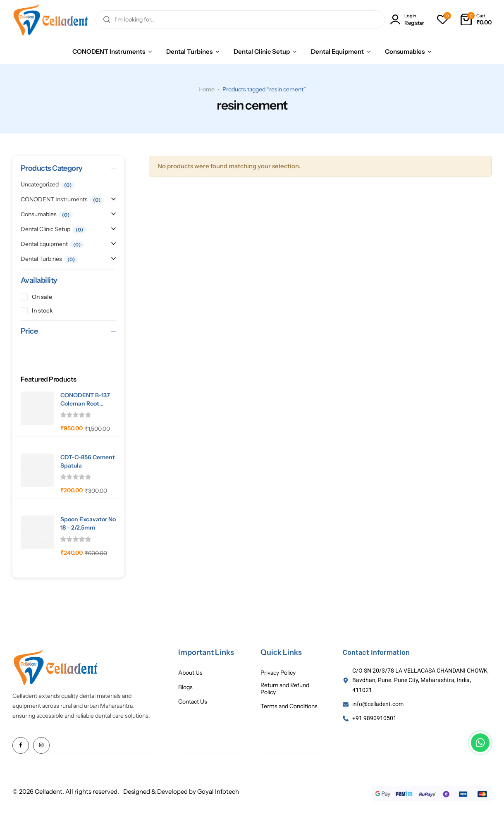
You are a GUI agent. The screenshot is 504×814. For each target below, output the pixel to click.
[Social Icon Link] (21, 745)
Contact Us (193, 702)
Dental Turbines (189, 51)
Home (207, 89)
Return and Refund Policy (285, 689)
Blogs (185, 687)
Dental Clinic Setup (262, 51)
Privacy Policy (278, 673)
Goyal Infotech (218, 791)
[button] (442, 19)
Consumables (405, 51)
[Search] (107, 20)
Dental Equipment (337, 51)
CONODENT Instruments (109, 51)
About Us (190, 673)
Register (414, 23)
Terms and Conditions (289, 706)
